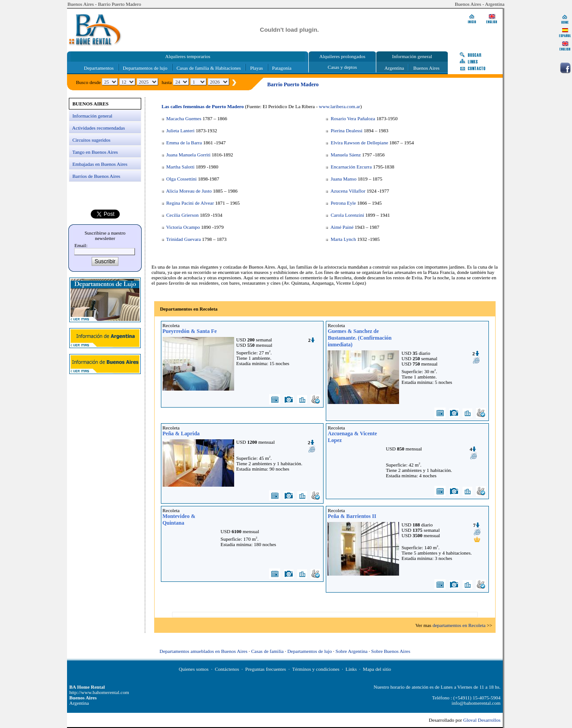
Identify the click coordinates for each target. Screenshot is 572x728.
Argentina (394, 68)
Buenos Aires (427, 68)
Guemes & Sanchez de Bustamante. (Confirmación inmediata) (360, 338)
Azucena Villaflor (348, 191)
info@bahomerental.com (476, 703)
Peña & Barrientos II (352, 516)
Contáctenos (227, 669)
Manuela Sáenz (346, 155)
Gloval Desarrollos (482, 720)
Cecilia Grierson (182, 215)
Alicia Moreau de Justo (189, 191)
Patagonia (282, 68)
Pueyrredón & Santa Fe (190, 331)
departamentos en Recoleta (459, 625)
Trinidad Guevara (184, 239)
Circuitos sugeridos (91, 140)
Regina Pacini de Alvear (190, 203)
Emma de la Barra (184, 143)
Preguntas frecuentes (266, 669)
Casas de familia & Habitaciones (209, 68)
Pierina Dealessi (347, 130)
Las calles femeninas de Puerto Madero (203, 106)
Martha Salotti (180, 167)
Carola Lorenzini (347, 215)
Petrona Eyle (343, 203)
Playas (257, 68)
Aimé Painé (342, 227)
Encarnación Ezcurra (351, 167)
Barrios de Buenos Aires (96, 176)
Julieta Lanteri (180, 130)
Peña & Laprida (181, 433)
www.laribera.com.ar (340, 106)
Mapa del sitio (377, 669)
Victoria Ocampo (183, 227)
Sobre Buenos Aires (391, 651)
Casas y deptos (342, 67)
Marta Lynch (343, 239)
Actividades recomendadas (98, 128)
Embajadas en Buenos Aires (100, 164)
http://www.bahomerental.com (99, 692)
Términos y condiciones (316, 669)
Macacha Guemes (184, 118)
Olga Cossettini (181, 179)
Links (351, 669)
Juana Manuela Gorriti (188, 155)
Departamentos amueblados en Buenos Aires (204, 651)
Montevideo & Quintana (179, 520)
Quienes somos (194, 669)
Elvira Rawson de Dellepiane (360, 143)
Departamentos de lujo (145, 68)
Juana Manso (344, 179)
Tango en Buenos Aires (95, 152)
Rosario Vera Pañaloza (353, 118)
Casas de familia (267, 651)
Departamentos (99, 68)
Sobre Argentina (352, 651)
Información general (92, 116)
